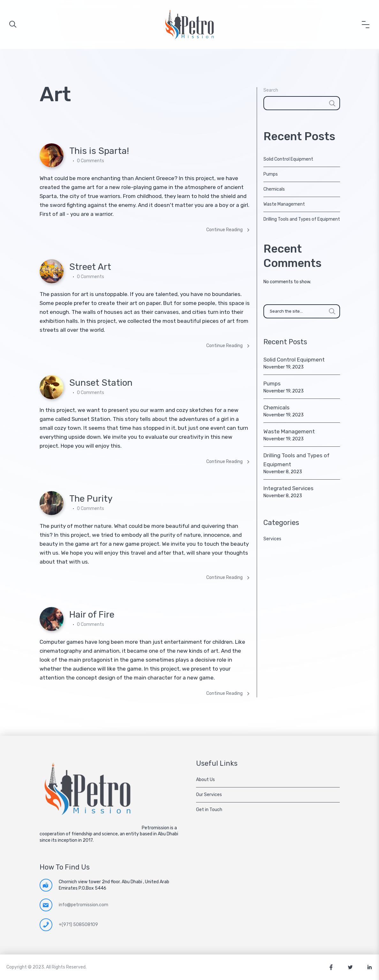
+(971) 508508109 (78, 925)
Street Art (90, 267)
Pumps (271, 174)
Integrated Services (288, 488)
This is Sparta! (99, 151)
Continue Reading (228, 230)
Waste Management (284, 204)
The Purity (91, 499)
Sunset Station (101, 383)
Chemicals (274, 189)
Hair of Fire (92, 615)
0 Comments (91, 161)
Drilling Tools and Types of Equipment (302, 219)
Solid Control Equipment (288, 159)
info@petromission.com (83, 905)
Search (271, 90)
